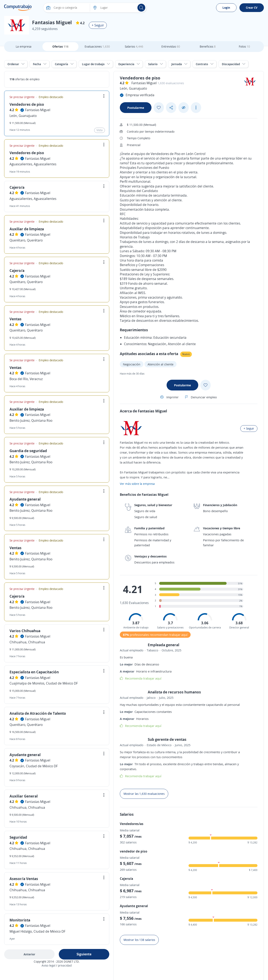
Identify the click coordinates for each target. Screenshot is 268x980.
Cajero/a (17, 187)
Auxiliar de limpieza (27, 229)
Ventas (16, 319)
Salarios (134, 46)
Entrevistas (171, 46)
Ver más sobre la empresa (137, 484)
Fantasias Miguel (38, 110)
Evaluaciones (97, 46)
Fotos (244, 46)
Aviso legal (48, 965)
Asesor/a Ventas (24, 879)
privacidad (65, 965)
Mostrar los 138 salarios (139, 940)
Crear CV (252, 8)
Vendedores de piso (27, 104)
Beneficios (208, 46)
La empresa (24, 46)
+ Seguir (98, 25)
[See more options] (196, 108)
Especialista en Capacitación (34, 672)
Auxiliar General (24, 796)
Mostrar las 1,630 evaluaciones (144, 794)
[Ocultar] (184, 108)
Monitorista (20, 920)
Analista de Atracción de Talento (38, 713)
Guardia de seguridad (28, 451)
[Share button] (171, 108)
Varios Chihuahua (25, 631)
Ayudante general (25, 499)
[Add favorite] (159, 108)
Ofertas (60, 46)
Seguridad (18, 837)
